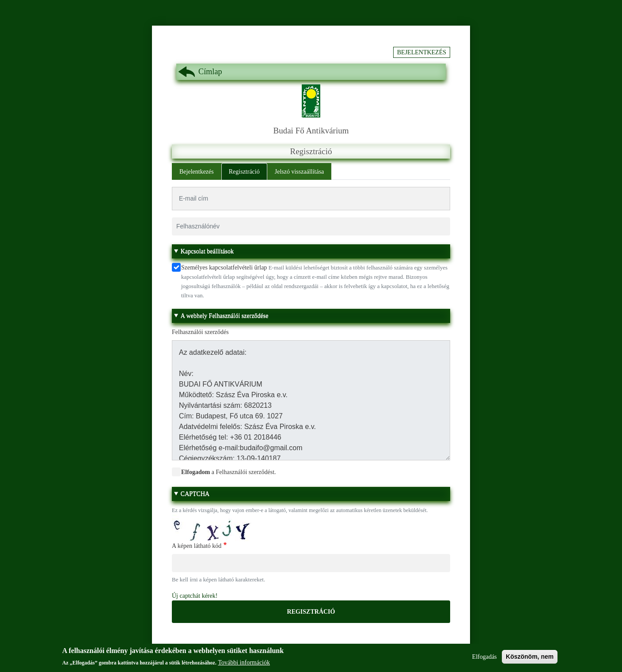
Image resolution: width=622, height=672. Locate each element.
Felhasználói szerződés (200, 332)
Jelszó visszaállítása (300, 172)
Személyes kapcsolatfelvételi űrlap (224, 268)
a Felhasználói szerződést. (229, 472)
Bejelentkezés (422, 52)
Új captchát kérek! (195, 596)
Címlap (210, 72)
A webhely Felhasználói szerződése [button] (225, 316)
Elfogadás (485, 659)
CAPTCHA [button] (195, 494)
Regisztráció (244, 172)
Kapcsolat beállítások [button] (207, 251)
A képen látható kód (197, 546)
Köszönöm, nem (530, 659)
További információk (244, 665)
